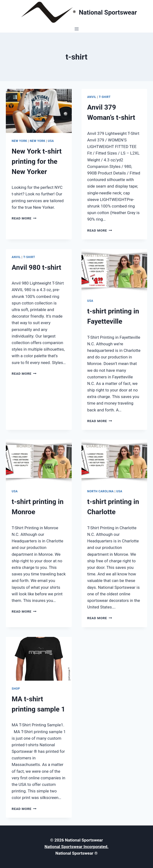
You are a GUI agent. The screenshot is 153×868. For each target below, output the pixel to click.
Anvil (92, 97)
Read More (24, 218)
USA (51, 141)
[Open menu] (76, 29)
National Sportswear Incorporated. (76, 847)
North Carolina (101, 491)
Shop (16, 689)
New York (19, 141)
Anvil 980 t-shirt (36, 267)
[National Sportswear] (76, 13)
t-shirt (105, 97)
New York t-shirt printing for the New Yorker (37, 161)
